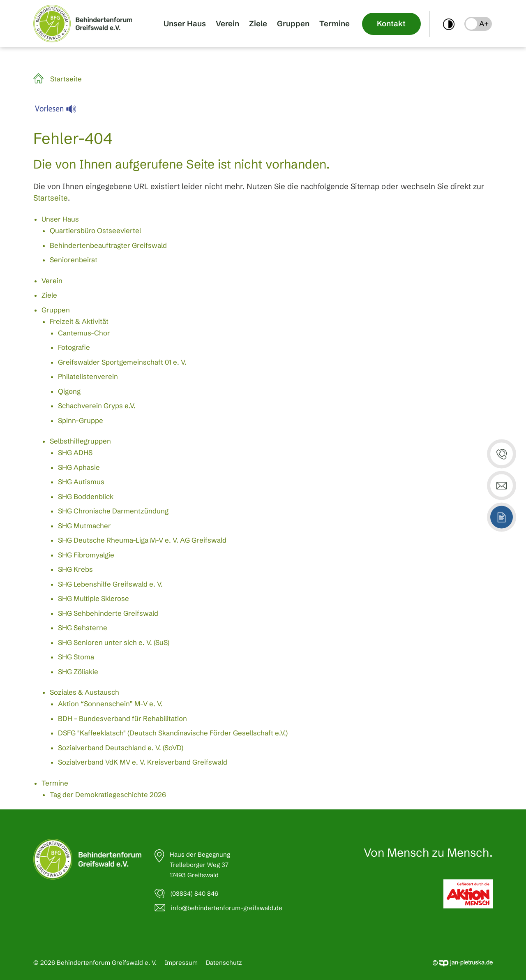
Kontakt (391, 24)
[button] (478, 24)
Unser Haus (185, 24)
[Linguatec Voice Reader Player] (61, 111)
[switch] (449, 24)
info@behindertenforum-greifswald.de (227, 908)
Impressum (181, 963)
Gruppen (293, 24)
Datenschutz (224, 963)
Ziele (258, 24)
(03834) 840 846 (194, 893)
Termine (335, 24)
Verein (227, 24)
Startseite (66, 79)
